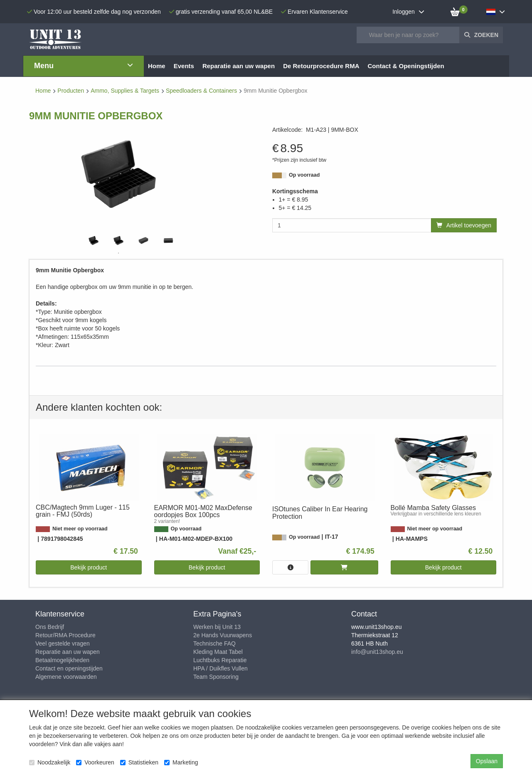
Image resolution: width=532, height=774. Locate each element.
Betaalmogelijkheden (62, 660)
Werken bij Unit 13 (217, 627)
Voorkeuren (95, 762)
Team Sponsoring (216, 677)
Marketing (181, 762)
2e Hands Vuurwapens (223, 635)
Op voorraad (304, 175)
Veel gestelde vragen (63, 643)
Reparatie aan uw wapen (68, 652)
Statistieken (139, 762)
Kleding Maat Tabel (218, 652)
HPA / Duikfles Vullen (220, 668)
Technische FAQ (214, 643)
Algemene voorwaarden (66, 677)
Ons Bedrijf (50, 627)
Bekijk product (89, 567)
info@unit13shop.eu (377, 652)
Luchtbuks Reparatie (220, 660)
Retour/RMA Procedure (65, 635)
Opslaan (487, 761)
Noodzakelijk (50, 762)
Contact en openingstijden (69, 668)
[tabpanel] (94, 240)
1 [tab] (118, 253)
